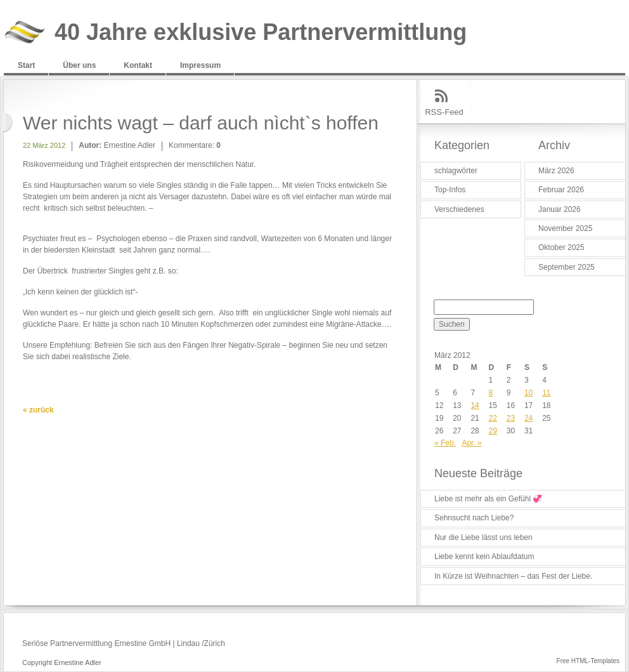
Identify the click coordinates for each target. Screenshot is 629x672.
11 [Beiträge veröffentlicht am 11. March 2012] (546, 393)
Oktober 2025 (561, 247)
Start (26, 65)
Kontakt (138, 65)
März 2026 (556, 171)
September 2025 (567, 267)
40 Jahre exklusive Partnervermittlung (261, 33)
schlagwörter (456, 171)
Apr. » (471, 443)
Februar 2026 (561, 190)
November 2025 (565, 228)
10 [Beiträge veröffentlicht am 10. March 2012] (528, 393)
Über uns (79, 65)
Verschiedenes (459, 209)
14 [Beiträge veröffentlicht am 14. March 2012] (475, 405)
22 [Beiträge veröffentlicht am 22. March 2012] (493, 418)
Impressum (200, 65)
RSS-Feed (444, 112)
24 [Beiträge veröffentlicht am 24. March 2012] (528, 418)
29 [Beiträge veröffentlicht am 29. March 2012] (493, 431)
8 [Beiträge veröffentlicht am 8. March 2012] (491, 393)
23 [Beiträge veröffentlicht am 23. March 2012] (511, 418)
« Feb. (445, 443)
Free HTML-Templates (588, 661)
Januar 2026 (560, 209)
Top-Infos (450, 190)
